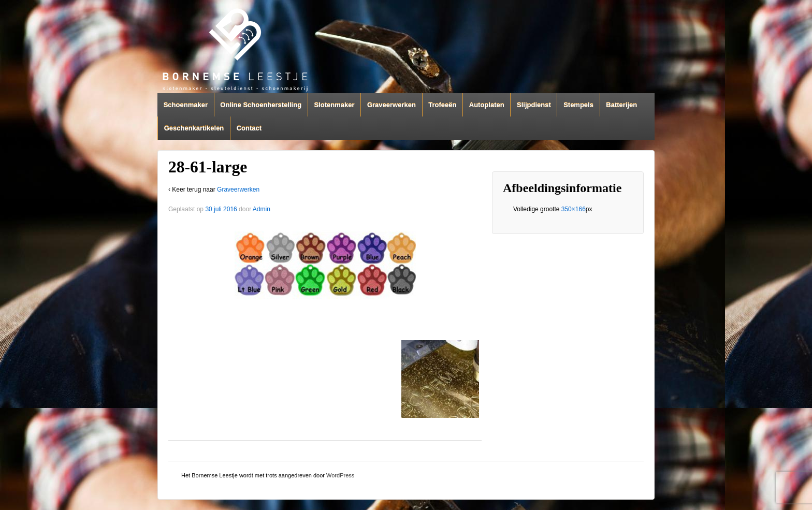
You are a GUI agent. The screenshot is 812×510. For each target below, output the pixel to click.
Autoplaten (487, 105)
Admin (262, 209)
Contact (249, 128)
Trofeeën (442, 105)
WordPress (340, 475)
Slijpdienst (534, 105)
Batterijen (621, 105)
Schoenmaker (186, 105)
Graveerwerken (392, 105)
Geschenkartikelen (194, 128)
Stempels (578, 105)
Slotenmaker (334, 105)
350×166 (574, 209)
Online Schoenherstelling (261, 105)
